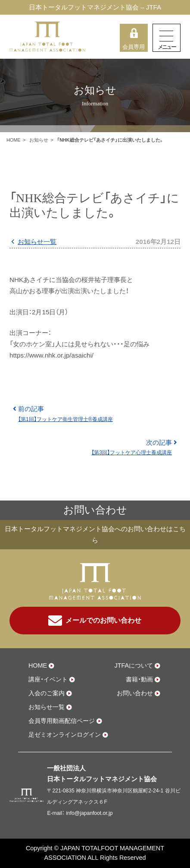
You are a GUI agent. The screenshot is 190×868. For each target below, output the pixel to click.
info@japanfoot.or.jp (89, 813)
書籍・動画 (139, 679)
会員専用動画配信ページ (62, 721)
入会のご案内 (47, 693)
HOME (14, 140)
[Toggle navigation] (167, 38)
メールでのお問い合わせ (95, 621)
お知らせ (39, 140)
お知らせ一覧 (37, 242)
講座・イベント (48, 679)
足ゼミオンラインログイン (65, 735)
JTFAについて (134, 665)
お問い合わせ (135, 693)
